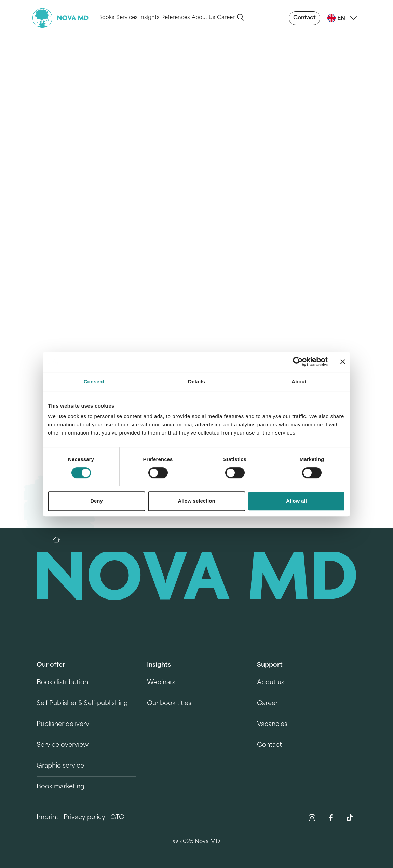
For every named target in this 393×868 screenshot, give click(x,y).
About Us (203, 18)
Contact (304, 18)
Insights (149, 18)
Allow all (296, 501)
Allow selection (196, 501)
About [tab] (299, 381)
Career (226, 18)
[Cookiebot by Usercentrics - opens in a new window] (298, 362)
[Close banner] (343, 362)
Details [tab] (196, 381)
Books (106, 18)
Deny (97, 501)
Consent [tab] (94, 381)
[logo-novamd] (63, 18)
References (175, 18)
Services (127, 18)
